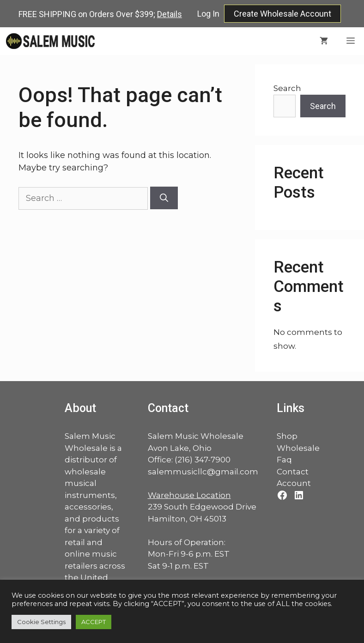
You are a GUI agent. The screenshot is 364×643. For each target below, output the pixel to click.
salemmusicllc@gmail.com (203, 472)
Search (287, 88)
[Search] (164, 198)
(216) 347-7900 (203, 460)
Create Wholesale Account (282, 14)
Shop (287, 436)
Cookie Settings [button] (41, 622)
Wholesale (298, 448)
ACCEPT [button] (94, 622)
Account (294, 483)
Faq (284, 460)
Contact (293, 472)
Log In (208, 14)
